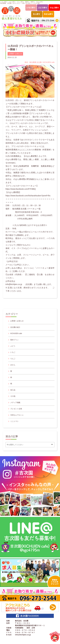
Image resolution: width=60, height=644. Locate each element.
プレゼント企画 (16, 409)
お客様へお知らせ (15, 54)
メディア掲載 (15, 403)
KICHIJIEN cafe (16, 333)
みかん (13, 365)
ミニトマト (14, 421)
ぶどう (13, 346)
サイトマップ (8, 642)
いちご (13, 352)
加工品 (13, 390)
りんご (13, 359)
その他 (13, 396)
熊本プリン (14, 340)
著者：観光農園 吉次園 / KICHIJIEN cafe (40, 62)
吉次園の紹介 (15, 327)
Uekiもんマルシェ (17, 415)
